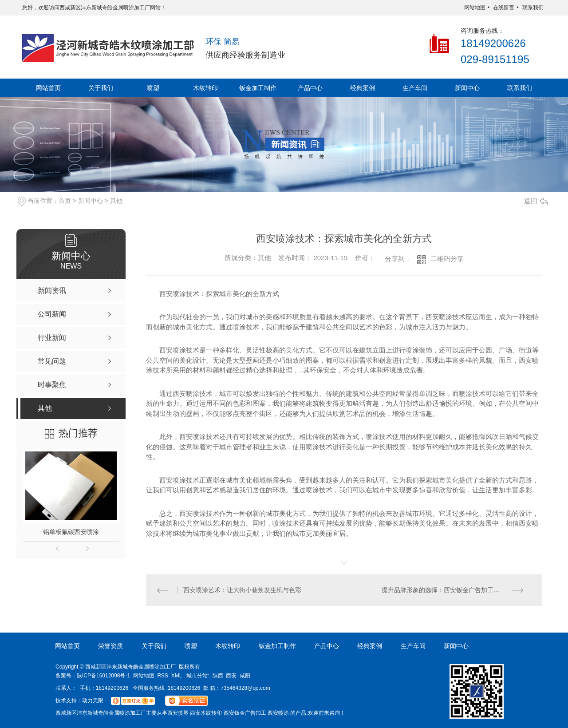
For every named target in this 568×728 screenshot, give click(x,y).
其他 (116, 201)
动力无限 (93, 700)
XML (177, 676)
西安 (231, 676)
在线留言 (504, 8)
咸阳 (245, 676)
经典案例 (363, 88)
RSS (163, 676)
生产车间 (415, 88)
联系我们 (533, 8)
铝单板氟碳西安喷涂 (71, 532)
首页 (65, 201)
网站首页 (48, 88)
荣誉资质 (110, 646)
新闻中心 (467, 88)
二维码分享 (447, 259)
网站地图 (475, 8)
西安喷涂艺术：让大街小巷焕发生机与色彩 (243, 590)
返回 (536, 201)
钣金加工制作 (258, 88)
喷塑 (153, 88)
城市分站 (197, 676)
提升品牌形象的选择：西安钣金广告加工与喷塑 (447, 590)
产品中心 (310, 88)
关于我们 (101, 88)
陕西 (218, 676)
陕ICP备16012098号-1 (103, 676)
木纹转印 (205, 88)
